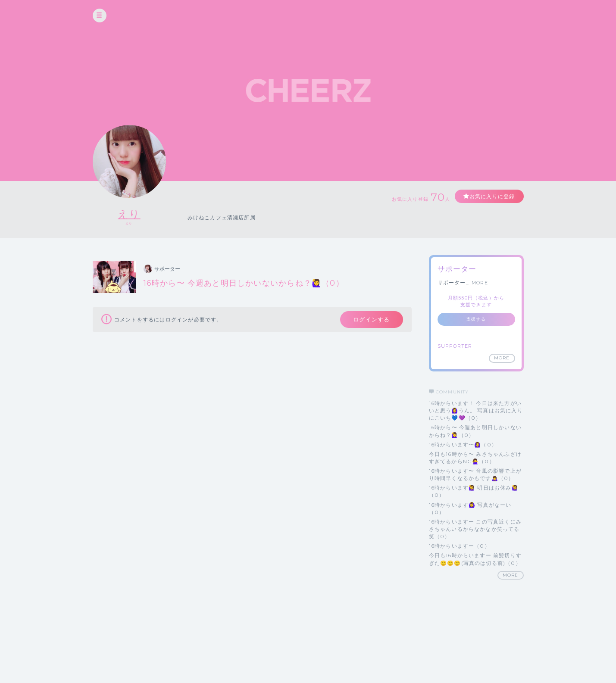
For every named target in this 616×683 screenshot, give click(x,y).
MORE (480, 283)
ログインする (371, 319)
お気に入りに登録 (492, 196)
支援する (476, 319)
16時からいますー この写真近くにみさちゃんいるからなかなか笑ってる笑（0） (475, 529)
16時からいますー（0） (460, 546)
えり (129, 214)
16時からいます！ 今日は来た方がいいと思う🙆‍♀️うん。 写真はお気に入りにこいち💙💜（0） (476, 410)
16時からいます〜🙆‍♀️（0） (463, 444)
